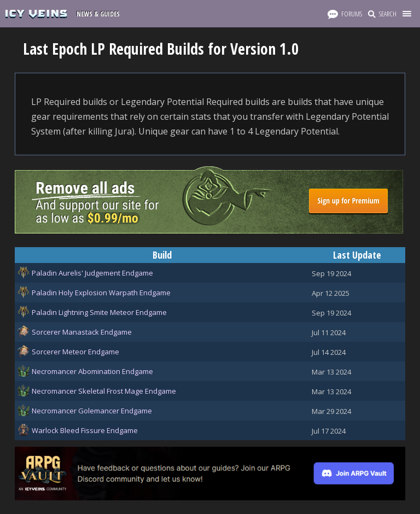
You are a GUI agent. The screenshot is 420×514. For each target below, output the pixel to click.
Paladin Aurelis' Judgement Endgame (92, 273)
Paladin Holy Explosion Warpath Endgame (101, 293)
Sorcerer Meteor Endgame (75, 352)
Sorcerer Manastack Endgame (82, 332)
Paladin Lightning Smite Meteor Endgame (99, 312)
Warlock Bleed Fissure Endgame (85, 430)
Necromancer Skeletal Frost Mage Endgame (104, 391)
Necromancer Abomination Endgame (92, 371)
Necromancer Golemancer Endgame (92, 411)
